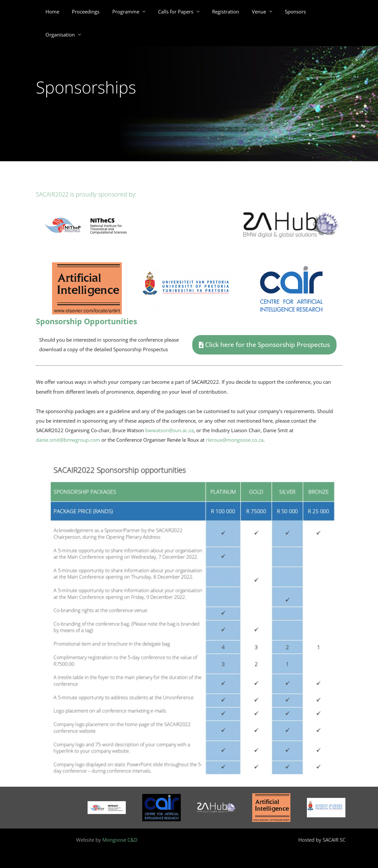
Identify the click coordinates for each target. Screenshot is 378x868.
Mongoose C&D (120, 840)
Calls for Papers (173, 12)
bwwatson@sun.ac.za (169, 430)
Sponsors (284, 12)
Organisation (320, 12)
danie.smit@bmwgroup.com (68, 440)
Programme (126, 12)
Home (58, 12)
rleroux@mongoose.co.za (235, 440)
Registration (220, 12)
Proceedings (89, 12)
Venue (251, 12)
